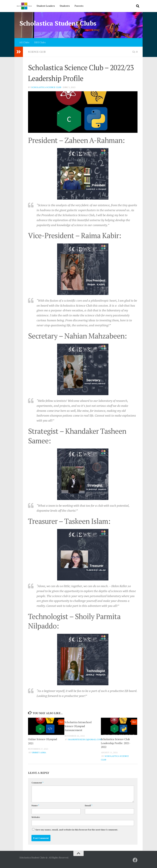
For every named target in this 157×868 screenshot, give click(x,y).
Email (89, 805)
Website (36, 817)
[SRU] (135, 860)
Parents (79, 6)
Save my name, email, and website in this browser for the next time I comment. (77, 830)
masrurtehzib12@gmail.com (85, 739)
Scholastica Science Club (46, 87)
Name (35, 805)
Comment (37, 783)
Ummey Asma (39, 752)
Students (65, 6)
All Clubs (24, 42)
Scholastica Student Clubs (58, 23)
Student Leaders (46, 6)
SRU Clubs (40, 42)
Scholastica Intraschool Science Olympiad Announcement (78, 726)
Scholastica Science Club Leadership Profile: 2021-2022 (116, 743)
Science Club (37, 52)
